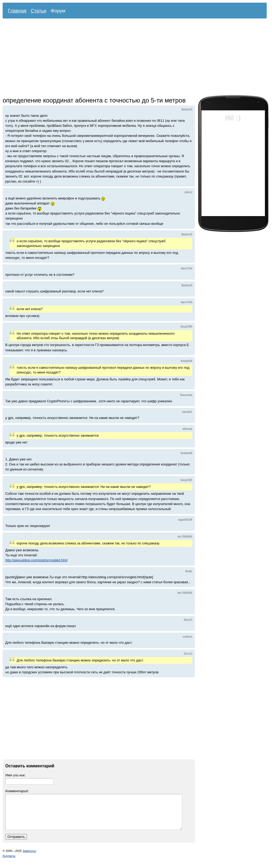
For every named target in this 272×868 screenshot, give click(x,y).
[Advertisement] (89, 58)
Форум (58, 11)
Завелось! (29, 857)
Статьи (39, 11)
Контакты (9, 862)
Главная (17, 11)
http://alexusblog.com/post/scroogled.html (36, 560)
